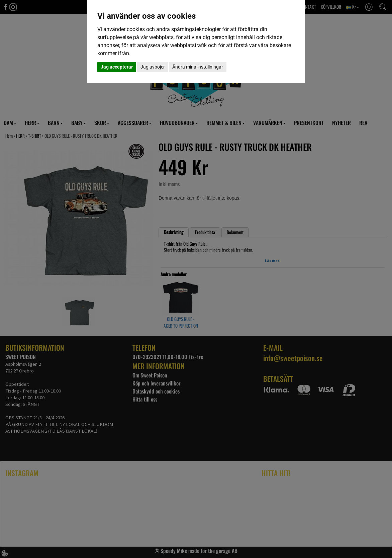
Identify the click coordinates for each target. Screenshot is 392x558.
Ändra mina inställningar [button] (198, 67)
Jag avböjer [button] (153, 67)
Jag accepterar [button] (117, 67)
